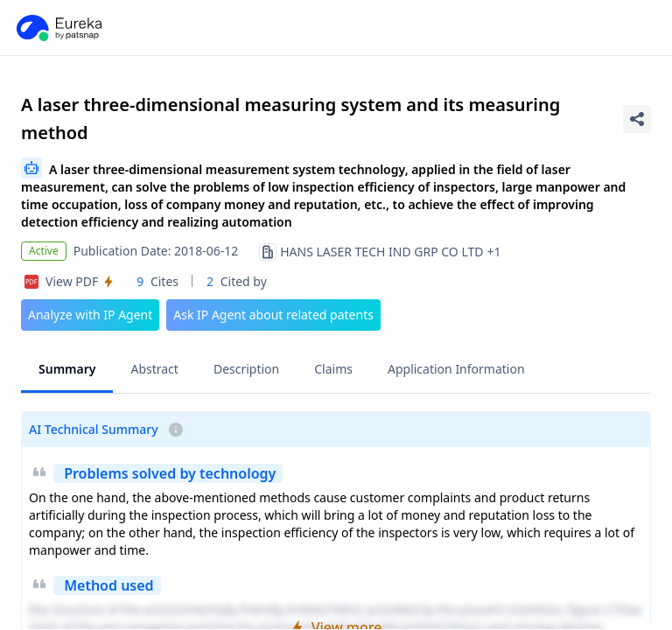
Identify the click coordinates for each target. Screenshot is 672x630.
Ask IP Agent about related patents (273, 315)
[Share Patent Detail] (637, 119)
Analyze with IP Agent (90, 315)
